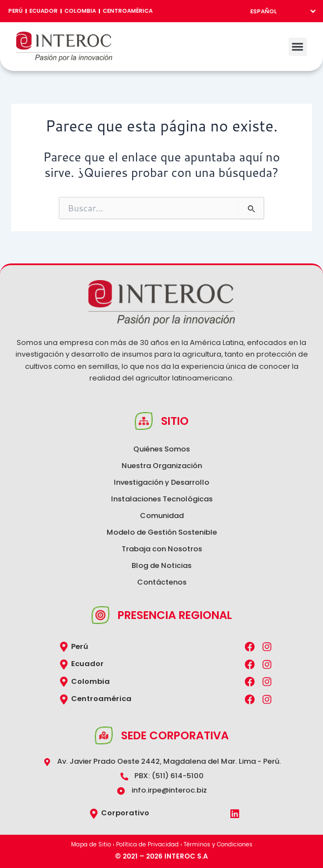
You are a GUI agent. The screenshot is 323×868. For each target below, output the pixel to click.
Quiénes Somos (161, 449)
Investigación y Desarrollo (161, 482)
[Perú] (64, 647)
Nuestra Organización (162, 466)
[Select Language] (280, 11)
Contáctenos (162, 582)
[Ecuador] (64, 664)
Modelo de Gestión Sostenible (162, 532)
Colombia (80, 11)
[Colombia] (64, 682)
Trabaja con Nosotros (162, 549)
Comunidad (162, 516)
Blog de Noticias (161, 565)
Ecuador (44, 11)
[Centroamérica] (64, 699)
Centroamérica (128, 11)
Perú (16, 11)
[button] (298, 47)
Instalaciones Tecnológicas (162, 499)
